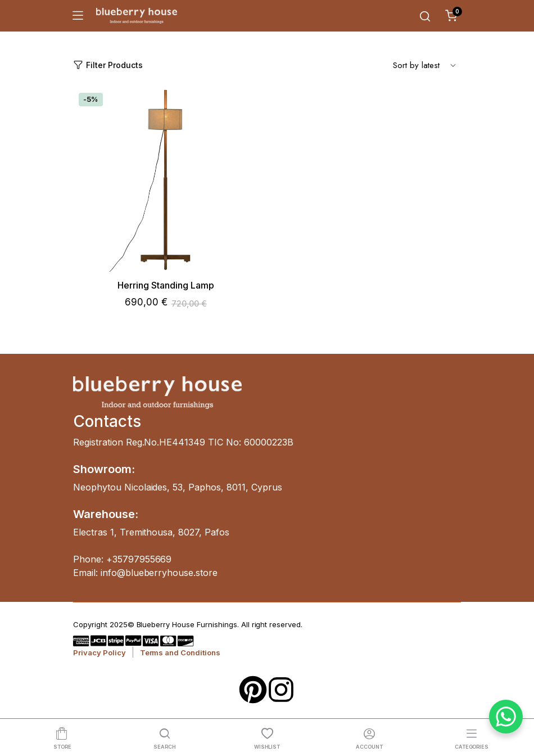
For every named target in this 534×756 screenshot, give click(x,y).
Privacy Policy (99, 652)
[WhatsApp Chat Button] (506, 717)
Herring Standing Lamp (166, 285)
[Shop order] (424, 65)
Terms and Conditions (180, 652)
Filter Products (108, 65)
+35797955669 (139, 559)
